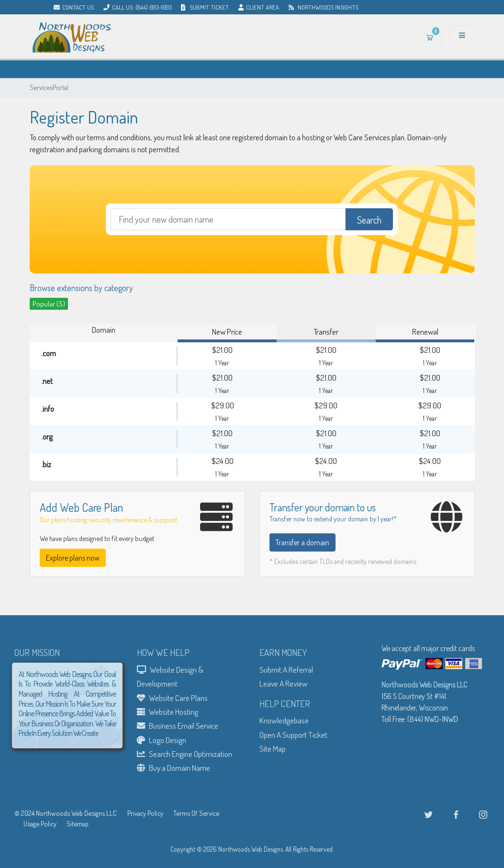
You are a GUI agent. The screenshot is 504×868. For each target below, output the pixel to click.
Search (369, 220)
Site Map (273, 748)
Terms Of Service (196, 813)
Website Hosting (168, 711)
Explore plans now (73, 558)
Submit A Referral (286, 669)
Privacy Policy (145, 813)
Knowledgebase (284, 720)
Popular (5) (49, 304)
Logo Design (162, 740)
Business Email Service (178, 725)
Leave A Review (284, 683)
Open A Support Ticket (293, 734)
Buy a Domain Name (174, 767)
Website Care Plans (172, 698)
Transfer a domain (302, 542)
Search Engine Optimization (185, 754)
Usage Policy (40, 823)
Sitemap (78, 823)
